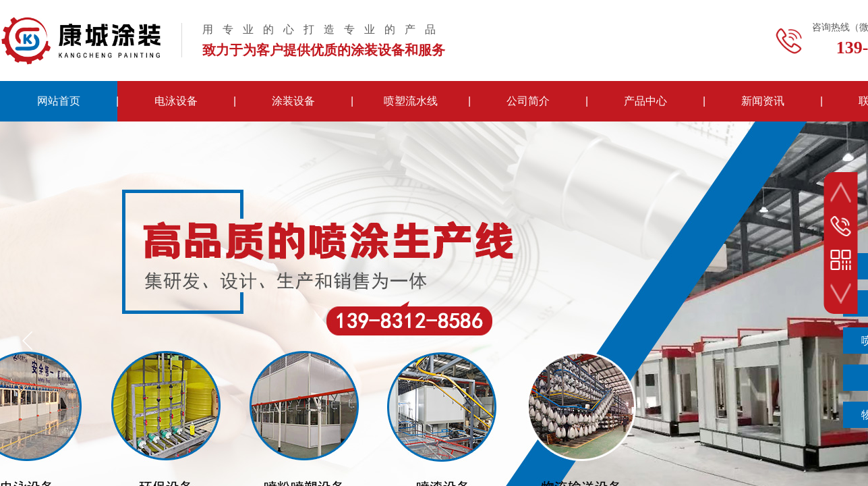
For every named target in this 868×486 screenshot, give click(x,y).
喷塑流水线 (411, 101)
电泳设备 (176, 101)
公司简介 (528, 101)
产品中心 (645, 101)
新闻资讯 (763, 101)
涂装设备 (293, 101)
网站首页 (59, 101)
